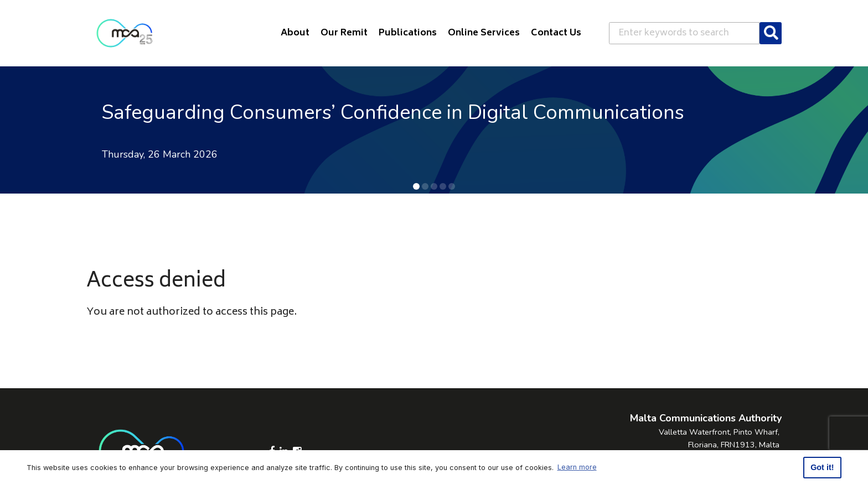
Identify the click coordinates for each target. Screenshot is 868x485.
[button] (416, 186)
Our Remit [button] (344, 33)
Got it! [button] (822, 467)
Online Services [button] (484, 33)
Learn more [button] (577, 467)
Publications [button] (408, 33)
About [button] (295, 33)
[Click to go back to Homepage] (125, 33)
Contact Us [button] (556, 33)
